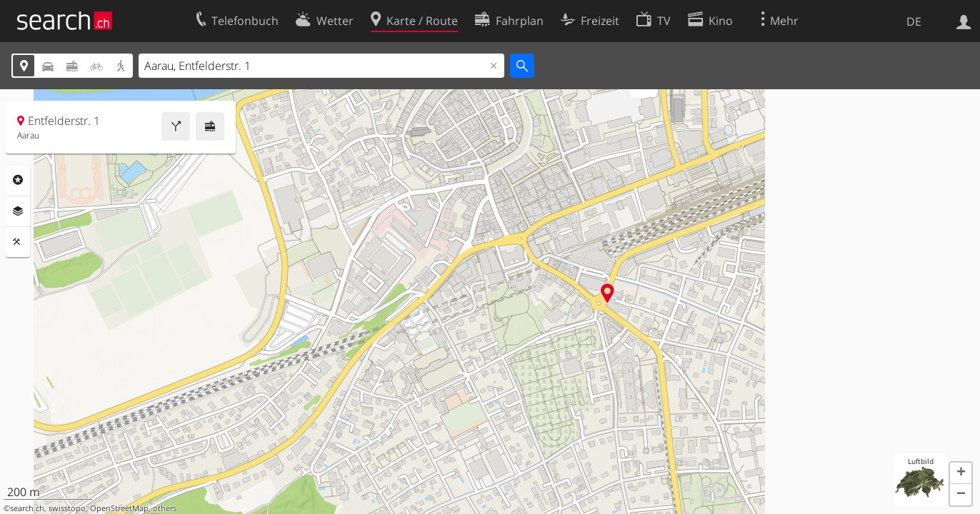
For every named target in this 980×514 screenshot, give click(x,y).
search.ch (27, 508)
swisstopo (67, 508)
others (165, 508)
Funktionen (18, 242)
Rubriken (18, 180)
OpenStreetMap (119, 508)
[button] (961, 473)
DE (914, 21)
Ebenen (18, 211)
